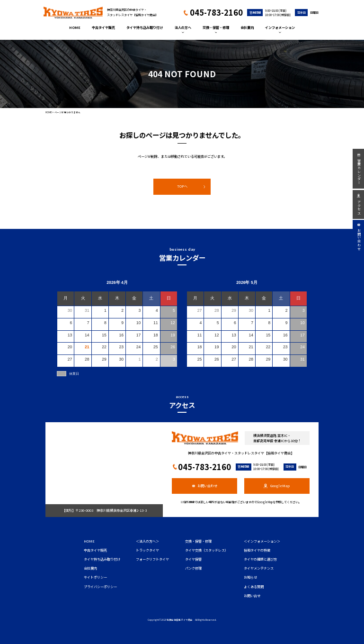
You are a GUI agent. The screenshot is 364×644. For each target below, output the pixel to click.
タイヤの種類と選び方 (260, 559)
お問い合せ (252, 596)
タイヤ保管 (193, 559)
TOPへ (191, 186)
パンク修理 (193, 568)
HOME (75, 27)
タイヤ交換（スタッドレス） (207, 550)
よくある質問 (254, 587)
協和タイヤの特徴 (257, 550)
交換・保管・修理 (216, 29)
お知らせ (250, 577)
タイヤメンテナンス (259, 568)
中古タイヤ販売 (103, 27)
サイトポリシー (95, 577)
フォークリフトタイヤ (152, 559)
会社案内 (247, 27)
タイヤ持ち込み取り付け (145, 27)
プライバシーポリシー (100, 587)
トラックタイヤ (147, 550)
